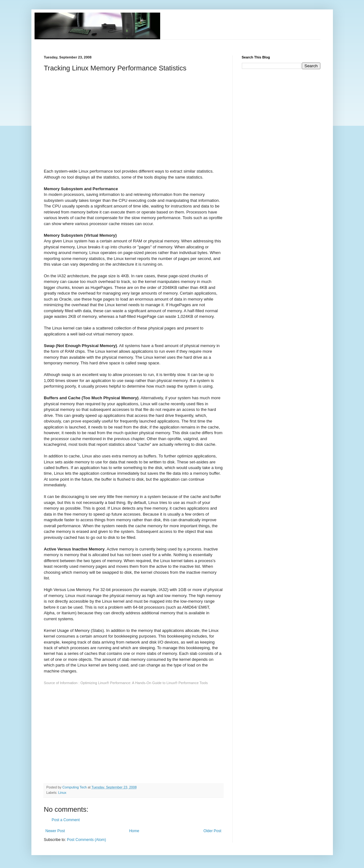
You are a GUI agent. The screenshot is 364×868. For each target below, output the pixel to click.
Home (134, 831)
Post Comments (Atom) (87, 840)
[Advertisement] (158, 42)
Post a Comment (66, 820)
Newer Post (55, 831)
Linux (62, 793)
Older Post (212, 831)
